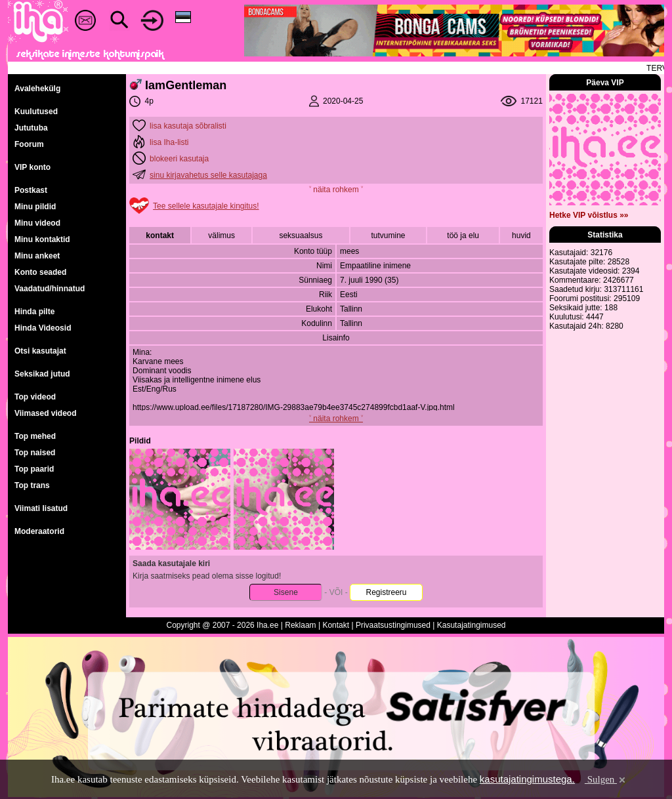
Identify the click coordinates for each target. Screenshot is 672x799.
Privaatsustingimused (393, 625)
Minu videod (37, 223)
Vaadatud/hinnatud (50, 289)
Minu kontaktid (42, 239)
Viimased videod (45, 413)
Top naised (35, 453)
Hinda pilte (34, 312)
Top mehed (35, 436)
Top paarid (34, 469)
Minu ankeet (37, 256)
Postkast (31, 190)
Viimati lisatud (41, 508)
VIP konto (32, 167)
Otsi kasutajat (40, 351)
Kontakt (336, 625)
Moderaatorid (39, 531)
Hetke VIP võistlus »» (589, 215)
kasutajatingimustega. (527, 779)
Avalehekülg (37, 89)
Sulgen (606, 779)
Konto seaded (40, 272)
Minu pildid (35, 207)
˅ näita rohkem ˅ (336, 190)
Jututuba (31, 128)
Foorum (29, 144)
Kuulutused (36, 112)
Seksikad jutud (42, 374)
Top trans (32, 485)
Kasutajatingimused (472, 625)
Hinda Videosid (43, 328)
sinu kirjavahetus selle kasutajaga (208, 175)
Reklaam (300, 625)
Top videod (35, 397)
